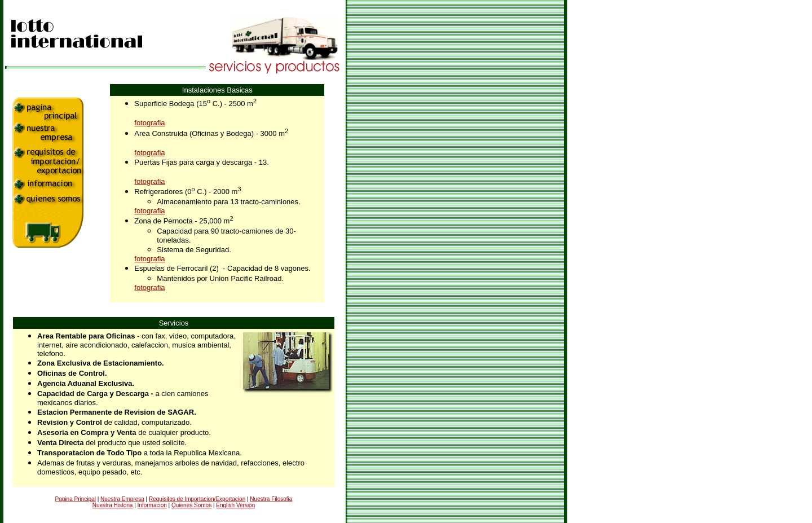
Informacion (152, 505)
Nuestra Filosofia (271, 499)
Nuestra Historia (113, 505)
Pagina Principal (76, 499)
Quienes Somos (191, 505)
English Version (235, 505)
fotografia (149, 123)
